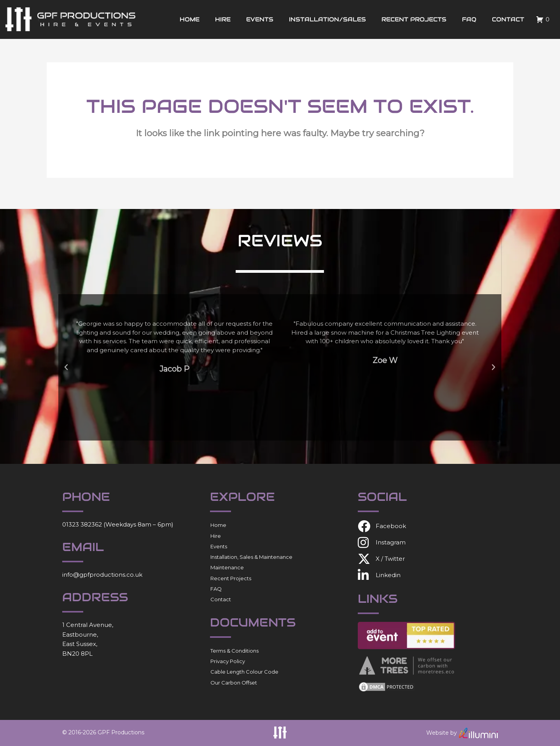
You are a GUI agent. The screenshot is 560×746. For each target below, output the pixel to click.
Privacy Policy (228, 661)
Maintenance (227, 567)
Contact (508, 19)
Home (190, 19)
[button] (66, 367)
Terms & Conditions (234, 651)
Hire (223, 19)
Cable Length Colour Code (244, 672)
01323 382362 (82, 524)
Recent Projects (414, 19)
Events (260, 19)
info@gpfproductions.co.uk (102, 575)
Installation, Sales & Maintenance (251, 557)
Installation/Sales (327, 19)
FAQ (469, 19)
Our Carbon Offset (234, 683)
